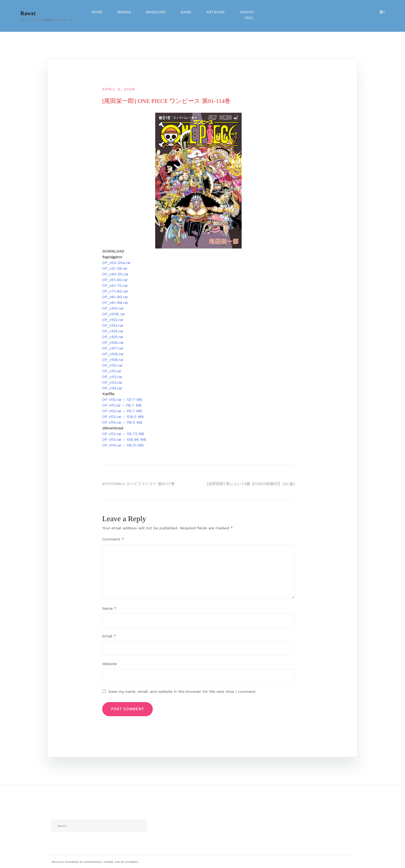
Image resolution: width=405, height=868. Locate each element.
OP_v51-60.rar (115, 280)
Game (186, 12)
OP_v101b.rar (114, 314)
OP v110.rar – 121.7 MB (122, 400)
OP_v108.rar (113, 354)
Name (109, 608)
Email (109, 636)
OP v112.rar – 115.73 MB (123, 434)
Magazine (156, 12)
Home (97, 12)
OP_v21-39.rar (115, 268)
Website (110, 664)
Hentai (247, 12)
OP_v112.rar (112, 377)
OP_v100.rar (113, 308)
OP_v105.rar (113, 337)
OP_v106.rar (113, 342)
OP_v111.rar (112, 371)
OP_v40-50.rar (115, 274)
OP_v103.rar (113, 325)
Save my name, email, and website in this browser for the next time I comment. (183, 691)
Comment (113, 539)
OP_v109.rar (113, 360)
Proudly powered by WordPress (76, 862)
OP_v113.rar (112, 382)
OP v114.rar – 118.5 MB (122, 422)
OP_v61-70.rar (115, 285)
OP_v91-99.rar (115, 303)
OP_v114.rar (112, 388)
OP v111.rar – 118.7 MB (122, 405)
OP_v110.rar (112, 365)
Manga (124, 12)
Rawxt (28, 13)
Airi (117, 862)
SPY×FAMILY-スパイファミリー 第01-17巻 (138, 484)
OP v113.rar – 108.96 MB (124, 439)
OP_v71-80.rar (115, 291)
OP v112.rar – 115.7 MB (122, 411)
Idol (249, 18)
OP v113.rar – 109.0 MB (123, 417)
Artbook (216, 12)
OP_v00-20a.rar (116, 263)
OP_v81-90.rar (115, 297)
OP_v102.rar (113, 320)
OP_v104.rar (113, 331)
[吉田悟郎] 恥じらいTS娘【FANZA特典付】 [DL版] (251, 484)
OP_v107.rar (113, 348)
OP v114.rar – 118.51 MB (123, 445)
